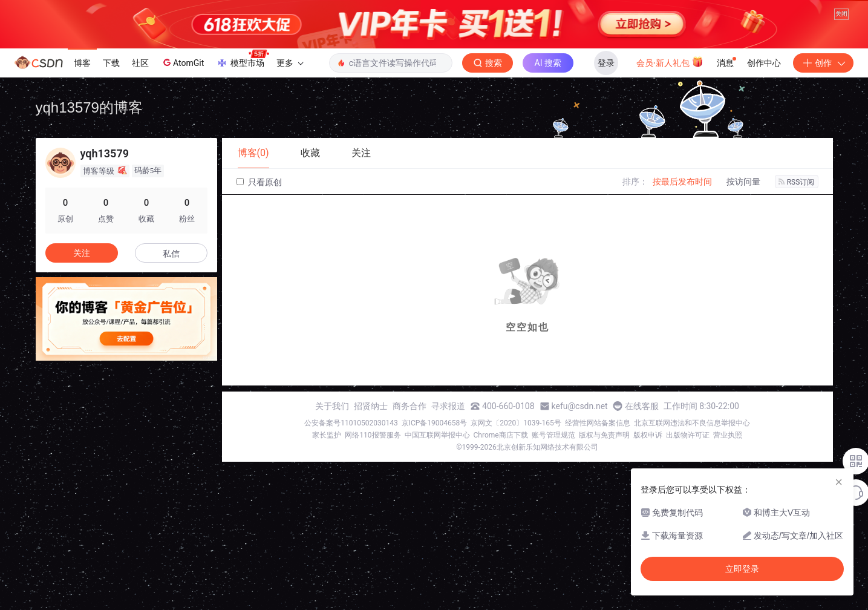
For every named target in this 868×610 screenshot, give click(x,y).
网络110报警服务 (373, 472)
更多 (290, 100)
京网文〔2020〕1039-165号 (516, 460)
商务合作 (410, 443)
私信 (171, 290)
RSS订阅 (797, 219)
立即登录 (742, 569)
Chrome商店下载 (501, 472)
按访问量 (743, 218)
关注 (82, 290)
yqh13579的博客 (89, 144)
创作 (823, 100)
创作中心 (764, 100)
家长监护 (327, 472)
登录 (606, 100)
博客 (82, 100)
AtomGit (182, 100)
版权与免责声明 (604, 472)
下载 (111, 100)
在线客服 (642, 443)
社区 (140, 100)
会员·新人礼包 (670, 99)
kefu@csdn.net (580, 443)
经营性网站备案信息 (598, 460)
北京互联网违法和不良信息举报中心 (692, 460)
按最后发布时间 (682, 218)
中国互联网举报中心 (437, 472)
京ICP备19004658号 (435, 460)
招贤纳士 (371, 443)
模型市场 (243, 96)
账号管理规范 (553, 472)
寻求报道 (448, 443)
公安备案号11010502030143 (351, 460)
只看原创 (259, 219)
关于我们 (332, 443)
